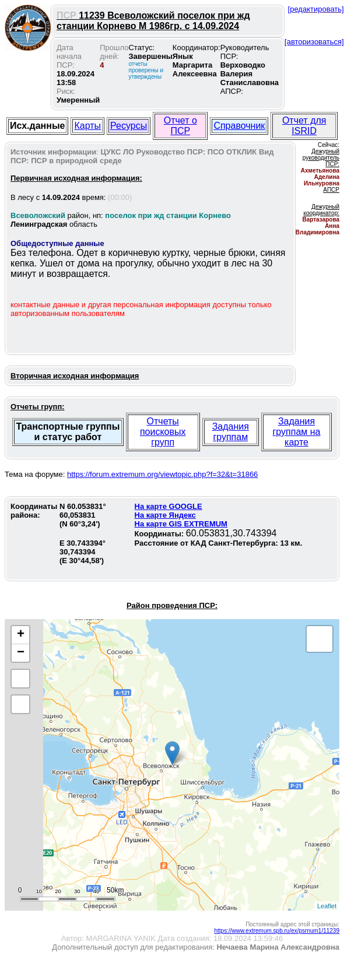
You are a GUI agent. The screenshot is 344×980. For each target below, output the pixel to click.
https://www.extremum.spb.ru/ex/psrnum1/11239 (277, 931)
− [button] (21, 653)
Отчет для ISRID (304, 126)
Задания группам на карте (297, 432)
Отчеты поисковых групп (163, 432)
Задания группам (231, 432)
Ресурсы (129, 126)
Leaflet (327, 906)
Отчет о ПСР (180, 126)
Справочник (239, 126)
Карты (87, 126)
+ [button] (21, 635)
